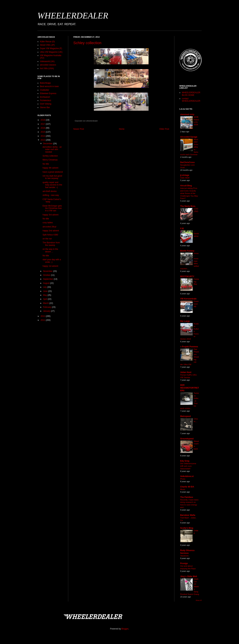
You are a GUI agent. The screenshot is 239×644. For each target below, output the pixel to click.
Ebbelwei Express (48, 93)
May (45, 295)
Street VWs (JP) (47, 45)
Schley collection (87, 43)
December (48, 144)
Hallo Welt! (185, 178)
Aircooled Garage (189, 137)
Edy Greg (185, 461)
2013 (43, 140)
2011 (43, 320)
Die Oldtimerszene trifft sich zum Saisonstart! (188, 466)
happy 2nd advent (51, 231)
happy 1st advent (50, 266)
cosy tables (48, 223)
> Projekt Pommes (189, 347)
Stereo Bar (45, 107)
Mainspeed (185, 416)
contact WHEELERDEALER (191, 100)
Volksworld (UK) (47, 61)
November (48, 271)
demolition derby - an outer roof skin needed (52, 149)
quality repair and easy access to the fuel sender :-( (52, 185)
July (45, 287)
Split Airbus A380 (50, 235)
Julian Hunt (186, 372)
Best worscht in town (49, 86)
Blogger (125, 629)
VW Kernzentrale (188, 299)
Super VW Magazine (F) (51, 48)
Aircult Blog (186, 186)
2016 (43, 128)
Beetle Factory (187, 251)
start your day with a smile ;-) (52, 261)
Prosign (184, 563)
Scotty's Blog (187, 528)
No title (46, 164)
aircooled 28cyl (49, 227)
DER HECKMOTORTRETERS (190, 388)
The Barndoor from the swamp (51, 244)
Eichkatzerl (45, 97)
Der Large (185, 321)
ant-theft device (50, 191)
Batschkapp (45, 83)
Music (183, 489)
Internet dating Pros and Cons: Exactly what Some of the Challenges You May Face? (189, 193)
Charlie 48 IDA (187, 487)
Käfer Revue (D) (47, 42)
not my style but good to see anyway (52, 177)
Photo (183, 479)
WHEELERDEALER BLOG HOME (191, 94)
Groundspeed (187, 439)
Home (122, 129)
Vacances (184, 556)
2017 (43, 124)
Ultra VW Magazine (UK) (51, 52)
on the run (47, 239)
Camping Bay (196, 282)
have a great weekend (53, 172)
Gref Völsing (46, 104)
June (46, 291)
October (47, 275)
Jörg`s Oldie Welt (189, 576)
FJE (182, 229)
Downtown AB (196, 304)
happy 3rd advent (51, 215)
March (46, 303)
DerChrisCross (187, 162)
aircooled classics (48, 65)
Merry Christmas (50, 160)
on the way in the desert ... (50, 250)
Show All (199, 600)
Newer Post (79, 129)
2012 (43, 316)
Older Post (164, 129)
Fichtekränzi (46, 100)
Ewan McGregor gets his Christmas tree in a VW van (52, 208)
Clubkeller (45, 90)
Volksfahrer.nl (187, 476)
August (47, 283)
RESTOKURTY (187, 276)
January (47, 311)
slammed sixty (187, 114)
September (48, 279)
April (45, 299)
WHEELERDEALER (73, 16)
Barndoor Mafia (188, 515)
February (47, 307)
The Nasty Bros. (188, 206)
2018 (43, 120)
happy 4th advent (50, 168)
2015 (43, 132)
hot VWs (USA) (47, 68)
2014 (43, 136)
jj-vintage (185, 175)
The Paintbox (187, 497)
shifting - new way (51, 195)
